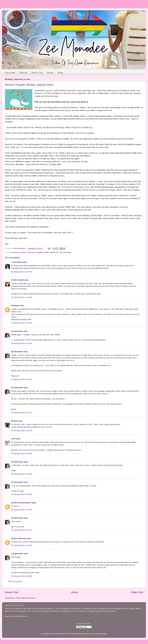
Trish (13, 439)
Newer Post (12, 592)
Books (50, 73)
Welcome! (10, 73)
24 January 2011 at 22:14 (22, 430)
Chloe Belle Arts (21, 616)
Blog (60, 73)
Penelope (15, 306)
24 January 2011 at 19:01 (22, 297)
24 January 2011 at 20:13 (22, 413)
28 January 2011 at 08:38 (22, 576)
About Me (37, 73)
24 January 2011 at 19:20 (22, 323)
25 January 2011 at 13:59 (22, 494)
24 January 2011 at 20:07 (22, 343)
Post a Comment (15, 581)
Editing (23, 73)
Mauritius (31, 252)
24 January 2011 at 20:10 (22, 379)
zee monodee (65, 252)
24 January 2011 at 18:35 (22, 272)
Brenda (14, 421)
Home (75, 592)
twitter (46, 252)
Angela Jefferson (19, 538)
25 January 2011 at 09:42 (22, 453)
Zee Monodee (17, 331)
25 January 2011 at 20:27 (22, 530)
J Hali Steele (17, 262)
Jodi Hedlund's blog (63, 91)
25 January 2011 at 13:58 (22, 474)
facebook (15, 252)
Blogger (104, 634)
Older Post (137, 592)
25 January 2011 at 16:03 (22, 510)
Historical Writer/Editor (21, 503)
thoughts (39, 252)
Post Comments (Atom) (26, 598)
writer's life (54, 252)
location (23, 252)
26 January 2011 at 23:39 (22, 545)
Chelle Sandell (17, 280)
